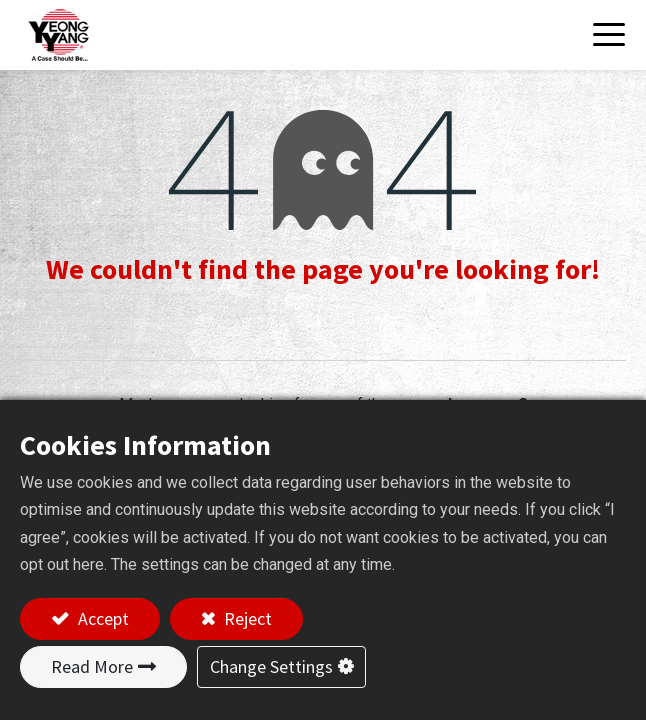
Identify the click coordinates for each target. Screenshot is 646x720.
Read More (92, 666)
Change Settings (271, 666)
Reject (246, 618)
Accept (101, 618)
